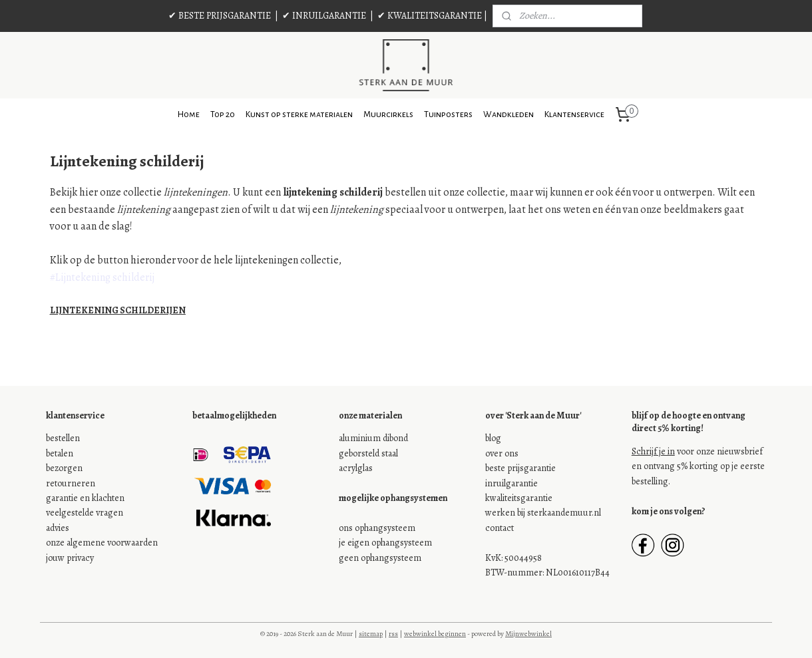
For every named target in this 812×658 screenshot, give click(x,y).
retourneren (71, 483)
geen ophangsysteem (380, 558)
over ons (502, 453)
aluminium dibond (373, 438)
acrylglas (356, 468)
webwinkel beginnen (435, 634)
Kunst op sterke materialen (299, 114)
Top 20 (223, 114)
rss (393, 634)
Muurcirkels (388, 114)
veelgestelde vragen (85, 513)
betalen (60, 453)
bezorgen (64, 468)
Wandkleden (508, 114)
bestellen (63, 438)
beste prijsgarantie (520, 468)
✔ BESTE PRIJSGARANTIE (220, 16)
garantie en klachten (85, 498)
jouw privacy (70, 558)
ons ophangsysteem (377, 528)
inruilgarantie (511, 483)
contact (500, 528)
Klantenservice (574, 114)
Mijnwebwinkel (528, 634)
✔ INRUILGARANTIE (324, 16)
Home (189, 114)
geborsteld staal (368, 453)
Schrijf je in (653, 451)
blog (493, 438)
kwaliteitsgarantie (519, 498)
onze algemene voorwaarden (102, 543)
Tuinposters (448, 114)
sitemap (371, 634)
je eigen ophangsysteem (385, 543)
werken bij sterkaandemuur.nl (543, 513)
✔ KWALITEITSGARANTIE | (432, 16)
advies (58, 528)
